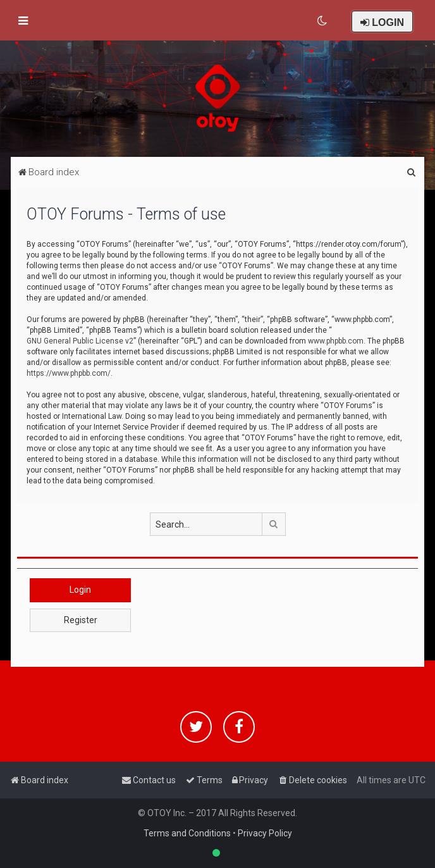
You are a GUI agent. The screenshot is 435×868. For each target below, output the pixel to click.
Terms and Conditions (187, 833)
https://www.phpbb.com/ (69, 373)
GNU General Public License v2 (80, 341)
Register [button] (81, 620)
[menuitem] (323, 21)
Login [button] (80, 590)
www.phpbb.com (336, 341)
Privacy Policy (265, 833)
